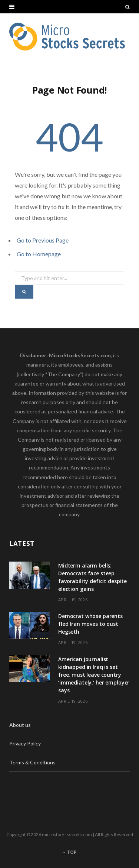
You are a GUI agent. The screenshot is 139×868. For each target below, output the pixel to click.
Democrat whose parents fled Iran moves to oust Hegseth (90, 624)
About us (20, 725)
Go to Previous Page (43, 240)
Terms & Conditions (32, 762)
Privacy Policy (25, 743)
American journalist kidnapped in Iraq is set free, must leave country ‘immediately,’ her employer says (94, 675)
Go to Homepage (39, 254)
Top (69, 852)
